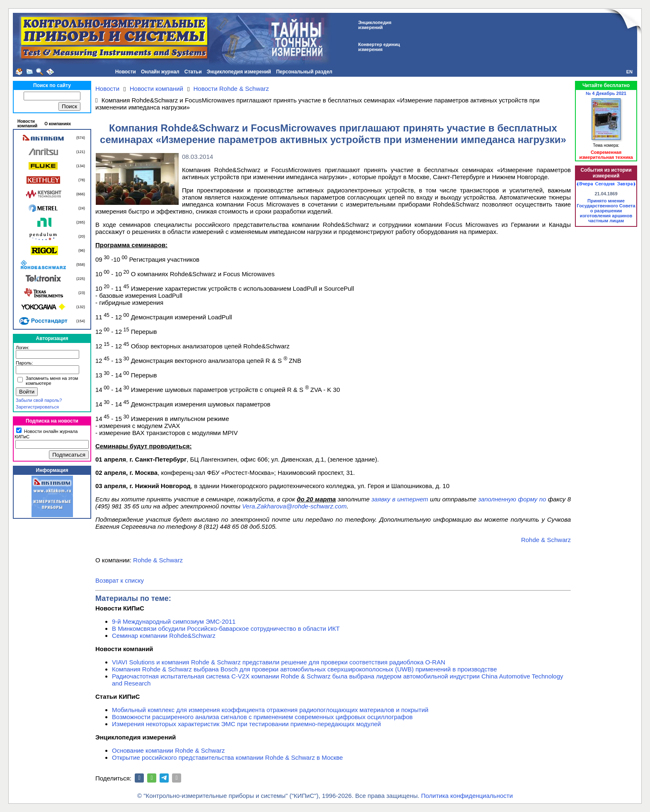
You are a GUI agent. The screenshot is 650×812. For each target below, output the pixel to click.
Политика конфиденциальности (467, 796)
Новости (126, 72)
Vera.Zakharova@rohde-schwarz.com (294, 506)
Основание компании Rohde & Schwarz (168, 750)
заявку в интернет (400, 499)
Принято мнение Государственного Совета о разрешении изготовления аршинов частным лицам (606, 211)
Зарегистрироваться (37, 407)
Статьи (193, 72)
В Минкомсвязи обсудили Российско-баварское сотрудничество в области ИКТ (226, 628)
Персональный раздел (304, 72)
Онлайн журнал (160, 72)
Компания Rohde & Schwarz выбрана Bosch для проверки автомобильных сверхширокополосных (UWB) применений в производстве (304, 669)
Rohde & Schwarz (546, 540)
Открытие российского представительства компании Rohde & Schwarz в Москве (227, 757)
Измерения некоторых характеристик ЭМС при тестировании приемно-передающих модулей (246, 724)
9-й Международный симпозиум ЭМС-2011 (174, 621)
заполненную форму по (512, 499)
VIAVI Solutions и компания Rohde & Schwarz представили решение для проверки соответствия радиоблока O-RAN (279, 662)
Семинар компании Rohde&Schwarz (164, 636)
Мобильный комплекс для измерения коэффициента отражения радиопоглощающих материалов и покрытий (270, 710)
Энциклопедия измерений (239, 72)
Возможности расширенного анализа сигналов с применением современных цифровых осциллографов (262, 717)
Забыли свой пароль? (39, 400)
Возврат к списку (120, 580)
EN (629, 72)
